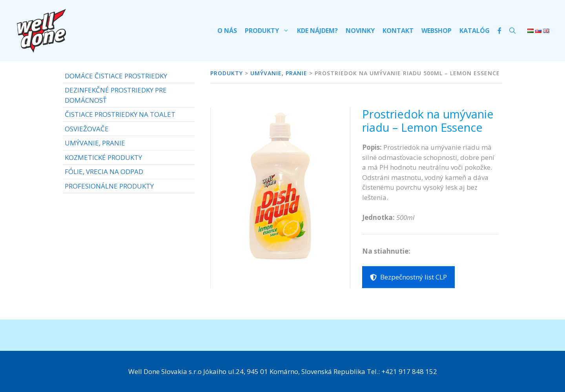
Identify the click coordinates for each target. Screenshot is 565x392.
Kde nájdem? (317, 31)
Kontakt (398, 31)
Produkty (269, 31)
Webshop (437, 31)
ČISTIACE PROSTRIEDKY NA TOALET (120, 114)
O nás (227, 31)
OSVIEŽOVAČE (87, 129)
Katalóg (475, 31)
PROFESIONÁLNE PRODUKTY (109, 186)
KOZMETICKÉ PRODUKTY (103, 157)
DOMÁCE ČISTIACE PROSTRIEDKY (116, 76)
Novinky (360, 31)
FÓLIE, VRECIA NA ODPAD (104, 171)
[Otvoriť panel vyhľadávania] (512, 31)
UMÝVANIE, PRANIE (95, 143)
